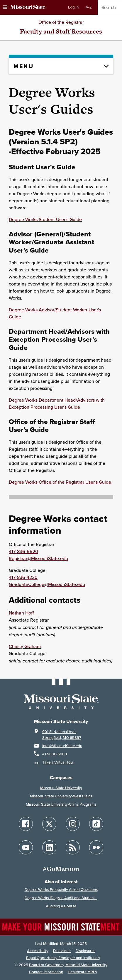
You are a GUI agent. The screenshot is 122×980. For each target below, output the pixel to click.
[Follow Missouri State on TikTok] (96, 824)
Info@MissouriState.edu (62, 746)
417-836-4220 (23, 577)
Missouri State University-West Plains (61, 796)
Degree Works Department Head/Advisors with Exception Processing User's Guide (57, 404)
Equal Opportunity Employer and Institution (63, 958)
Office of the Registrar (61, 22)
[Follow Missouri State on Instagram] (73, 824)
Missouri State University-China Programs (61, 804)
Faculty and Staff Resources (61, 31)
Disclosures (85, 951)
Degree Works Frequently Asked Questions (61, 890)
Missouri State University (61, 788)
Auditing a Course (61, 906)
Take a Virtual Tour (58, 762)
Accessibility (38, 951)
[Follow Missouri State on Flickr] (96, 847)
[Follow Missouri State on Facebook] (26, 824)
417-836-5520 (23, 551)
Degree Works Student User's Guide (45, 219)
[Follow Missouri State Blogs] (73, 847)
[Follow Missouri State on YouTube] (26, 847)
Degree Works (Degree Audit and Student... (61, 898)
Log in (73, 7)
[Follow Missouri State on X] (49, 824)
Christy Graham (25, 646)
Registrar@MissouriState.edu (38, 559)
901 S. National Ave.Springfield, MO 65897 (62, 735)
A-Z (89, 7)
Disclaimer (62, 951)
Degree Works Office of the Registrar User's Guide (60, 482)
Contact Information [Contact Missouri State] (46, 972)
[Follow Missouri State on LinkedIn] (49, 847)
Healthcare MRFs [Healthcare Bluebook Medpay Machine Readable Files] (82, 972)
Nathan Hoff (21, 613)
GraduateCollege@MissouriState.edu (47, 584)
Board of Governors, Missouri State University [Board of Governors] (68, 965)
